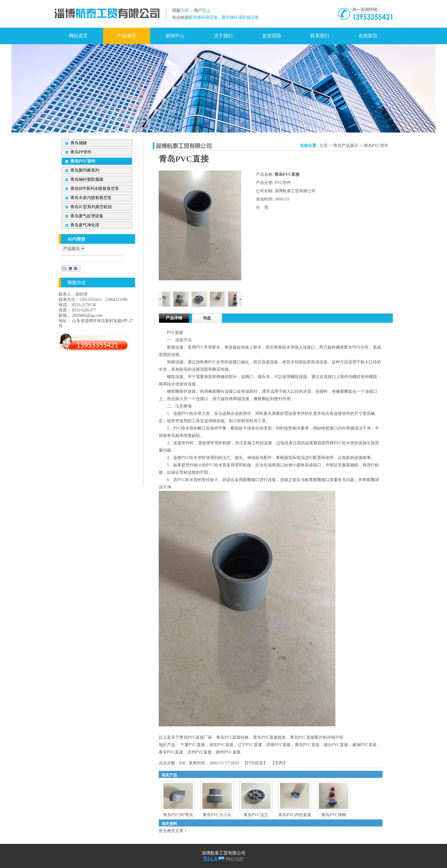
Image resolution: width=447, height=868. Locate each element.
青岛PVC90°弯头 (178, 815)
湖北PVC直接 (221, 745)
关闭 (279, 763)
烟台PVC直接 (336, 745)
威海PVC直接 (364, 745)
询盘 (207, 318)
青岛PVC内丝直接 (295, 815)
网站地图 (235, 859)
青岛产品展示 (346, 146)
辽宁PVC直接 (250, 745)
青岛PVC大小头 (217, 815)
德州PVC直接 (228, 752)
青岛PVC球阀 (333, 815)
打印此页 (255, 763)
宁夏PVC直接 (193, 745)
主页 (324, 146)
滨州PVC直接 (200, 752)
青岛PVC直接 (307, 745)
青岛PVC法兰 (256, 815)
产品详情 (174, 318)
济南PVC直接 (278, 745)
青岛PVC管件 (376, 146)
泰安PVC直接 (171, 752)
